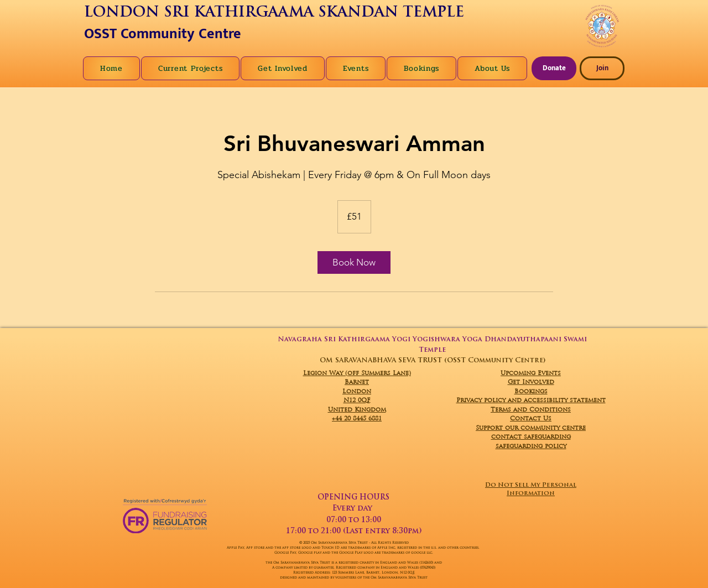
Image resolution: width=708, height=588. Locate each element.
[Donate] (554, 68)
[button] (492, 68)
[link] (354, 262)
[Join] (602, 68)
